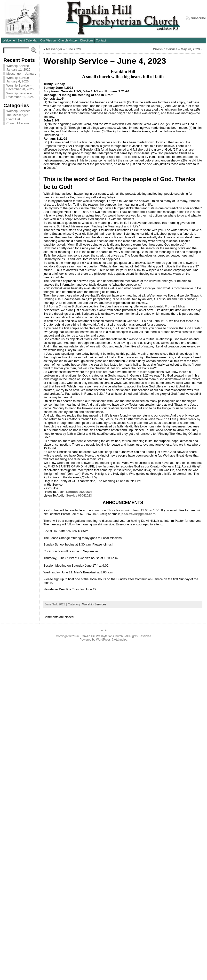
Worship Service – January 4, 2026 (19, 80)
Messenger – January (21, 74)
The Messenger (17, 115)
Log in (103, 630)
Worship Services (18, 111)
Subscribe (198, 18)
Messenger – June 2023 (63, 49)
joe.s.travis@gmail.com (138, 514)
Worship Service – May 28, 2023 (176, 49)
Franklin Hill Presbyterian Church (101, 636)
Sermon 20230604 (79, 492)
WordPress (103, 640)
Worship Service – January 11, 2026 (19, 68)
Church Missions (18, 123)
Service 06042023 (79, 495)
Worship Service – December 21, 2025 (20, 95)
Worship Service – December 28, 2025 (20, 87)
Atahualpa (121, 640)
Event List (13, 119)
